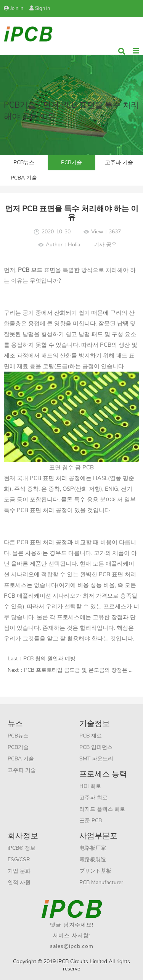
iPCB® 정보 (22, 848)
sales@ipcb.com (72, 946)
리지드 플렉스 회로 (102, 809)
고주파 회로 (93, 798)
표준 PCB (91, 821)
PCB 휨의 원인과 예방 (49, 659)
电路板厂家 (93, 848)
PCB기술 (71, 163)
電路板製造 (93, 860)
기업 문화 (19, 871)
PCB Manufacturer (101, 882)
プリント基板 (95, 871)
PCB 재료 (91, 736)
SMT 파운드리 (96, 759)
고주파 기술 (119, 163)
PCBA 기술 (24, 178)
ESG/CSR (19, 860)
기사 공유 (105, 245)
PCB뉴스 (24, 163)
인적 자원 (19, 882)
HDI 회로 (90, 786)
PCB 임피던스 (96, 747)
